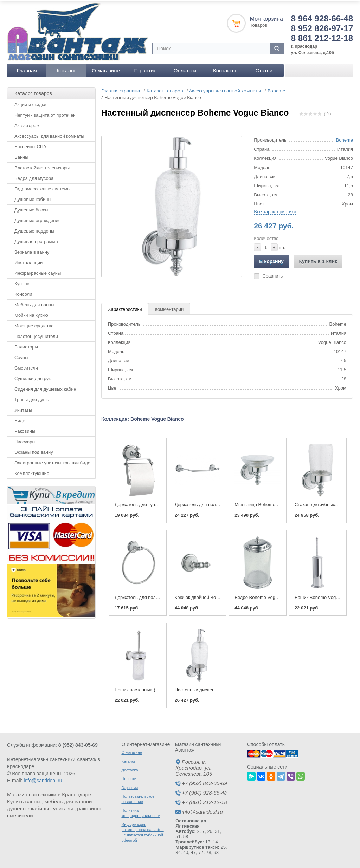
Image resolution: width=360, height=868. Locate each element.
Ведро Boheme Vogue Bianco (265, 596)
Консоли (23, 293)
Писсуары (25, 440)
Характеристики (125, 308)
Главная (27, 69)
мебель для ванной (68, 800)
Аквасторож (27, 124)
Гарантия (145, 69)
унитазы (63, 807)
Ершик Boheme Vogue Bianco (325, 596)
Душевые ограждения (38, 219)
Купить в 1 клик (318, 260)
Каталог (66, 69)
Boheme (345, 139)
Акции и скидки (30, 103)
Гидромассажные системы (43, 187)
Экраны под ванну (34, 451)
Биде (20, 419)
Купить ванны (24, 800)
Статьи (264, 69)
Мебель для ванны (34, 303)
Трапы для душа (32, 398)
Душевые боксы (31, 208)
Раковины (25, 430)
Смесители (26, 367)
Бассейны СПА (30, 145)
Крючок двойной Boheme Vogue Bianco (216, 596)
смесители (20, 814)
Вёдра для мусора (34, 177)
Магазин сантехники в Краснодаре (49, 793)
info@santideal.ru (43, 779)
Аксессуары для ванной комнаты (49, 135)
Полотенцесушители (36, 335)
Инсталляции (28, 261)
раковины (89, 807)
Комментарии (169, 308)
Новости (129, 778)
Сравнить (272, 275)
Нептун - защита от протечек (45, 114)
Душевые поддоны (34, 230)
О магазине (106, 69)
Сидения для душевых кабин (45, 388)
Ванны (21, 156)
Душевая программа (36, 240)
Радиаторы (26, 345)
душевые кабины (28, 807)
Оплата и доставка (185, 71)
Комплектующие (32, 472)
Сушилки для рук (33, 377)
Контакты (224, 69)
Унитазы (23, 409)
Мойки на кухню (31, 314)
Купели (22, 282)
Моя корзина (266, 17)
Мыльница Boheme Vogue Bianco (270, 504)
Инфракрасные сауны (38, 272)
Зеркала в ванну (32, 251)
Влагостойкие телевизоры (42, 166)
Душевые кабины (33, 198)
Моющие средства (34, 324)
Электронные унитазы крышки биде (52, 461)
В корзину (271, 260)
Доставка (130, 769)
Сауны (21, 356)
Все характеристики (275, 210)
